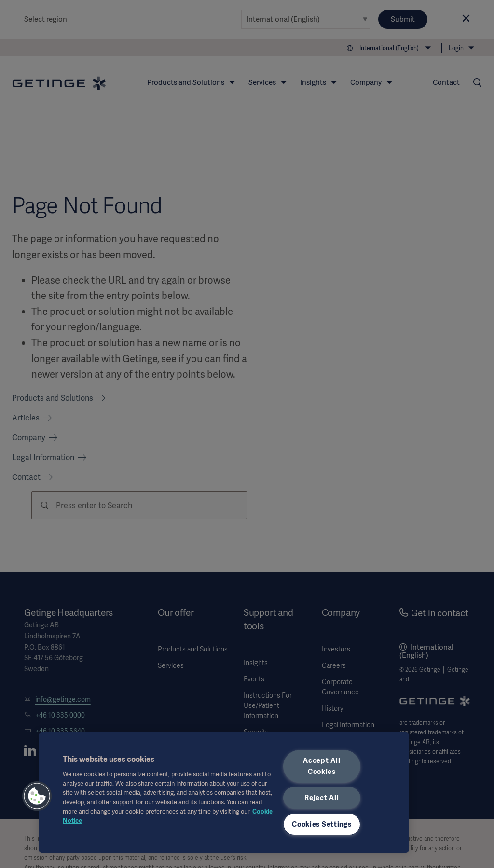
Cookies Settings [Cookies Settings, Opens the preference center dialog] (322, 824)
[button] (37, 796)
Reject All (322, 798)
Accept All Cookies (322, 766)
